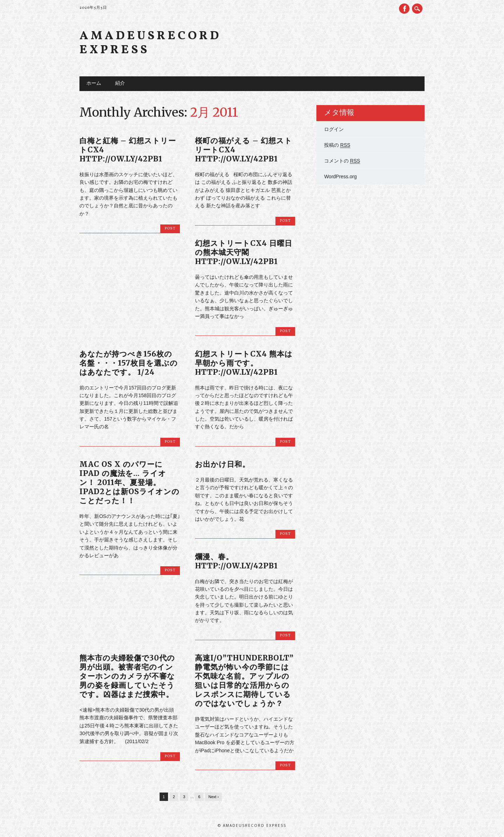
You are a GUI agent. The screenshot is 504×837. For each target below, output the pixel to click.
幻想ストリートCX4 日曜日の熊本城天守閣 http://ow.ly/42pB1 (244, 252)
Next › (213, 797)
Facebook (404, 9)
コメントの (342, 161)
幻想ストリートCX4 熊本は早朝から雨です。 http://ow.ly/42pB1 (244, 363)
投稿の (337, 145)
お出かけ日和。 (222, 464)
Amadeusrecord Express (150, 43)
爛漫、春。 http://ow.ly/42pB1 (236, 561)
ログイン (334, 129)
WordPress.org (340, 177)
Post (170, 229)
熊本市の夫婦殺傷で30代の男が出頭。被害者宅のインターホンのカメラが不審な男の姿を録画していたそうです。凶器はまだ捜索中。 (127, 676)
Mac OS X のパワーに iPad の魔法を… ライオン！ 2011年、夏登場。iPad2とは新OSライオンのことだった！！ (129, 482)
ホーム (94, 84)
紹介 (120, 84)
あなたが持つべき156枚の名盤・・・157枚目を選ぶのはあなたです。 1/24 (129, 363)
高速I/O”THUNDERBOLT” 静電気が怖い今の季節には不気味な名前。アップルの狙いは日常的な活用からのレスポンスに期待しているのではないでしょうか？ (244, 681)
